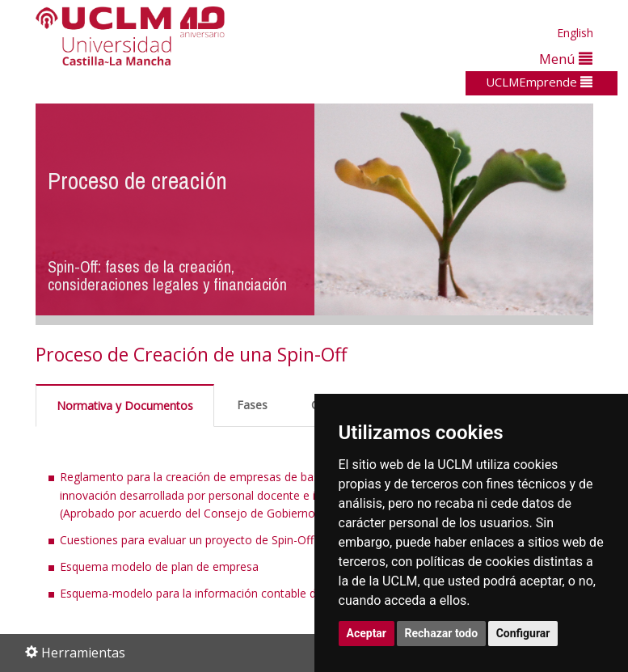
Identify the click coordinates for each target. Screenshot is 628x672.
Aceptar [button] (367, 633)
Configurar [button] (523, 633)
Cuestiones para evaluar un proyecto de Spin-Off (187, 540)
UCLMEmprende (539, 82)
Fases (252, 405)
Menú (566, 59)
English (575, 33)
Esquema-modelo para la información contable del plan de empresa (238, 593)
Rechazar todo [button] (442, 633)
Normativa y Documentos (125, 406)
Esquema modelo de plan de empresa (159, 566)
